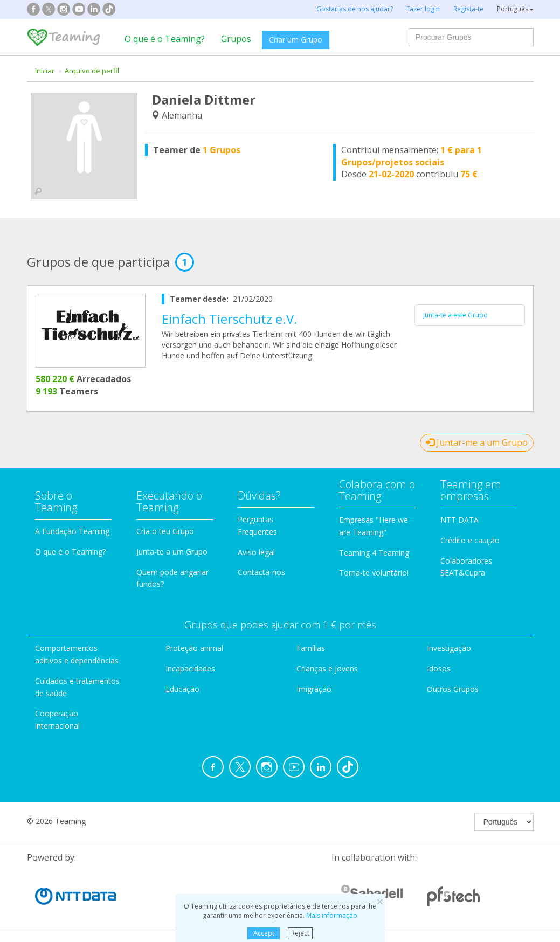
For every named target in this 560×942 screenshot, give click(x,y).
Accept (264, 933)
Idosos (439, 669)
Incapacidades (190, 669)
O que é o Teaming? (165, 39)
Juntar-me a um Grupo (477, 442)
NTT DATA (459, 520)
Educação (182, 689)
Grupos (236, 39)
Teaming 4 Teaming (374, 553)
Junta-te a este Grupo (455, 315)
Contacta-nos (261, 572)
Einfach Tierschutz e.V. (230, 319)
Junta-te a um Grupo (172, 552)
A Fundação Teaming (72, 531)
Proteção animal (194, 648)
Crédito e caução (470, 540)
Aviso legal (256, 552)
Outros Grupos (453, 689)
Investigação (449, 648)
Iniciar (45, 71)
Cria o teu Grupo (165, 531)
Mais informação (332, 915)
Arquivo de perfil (92, 71)
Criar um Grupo (296, 40)
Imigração (314, 689)
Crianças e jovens (327, 669)
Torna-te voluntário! (374, 573)
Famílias (311, 648)
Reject (300, 933)
